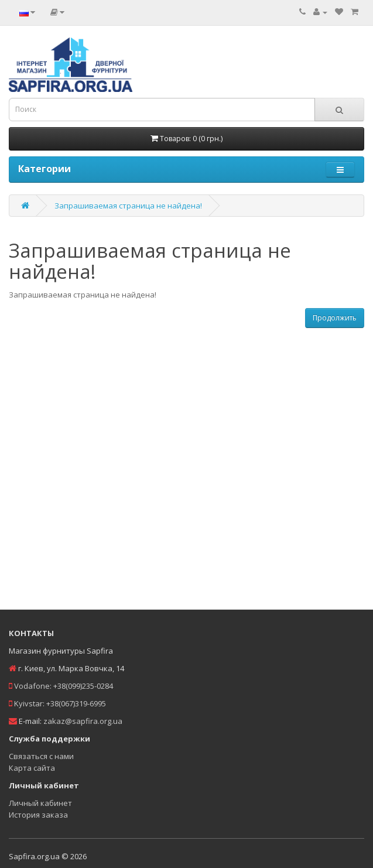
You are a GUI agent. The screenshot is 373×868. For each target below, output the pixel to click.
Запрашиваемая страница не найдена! (128, 206)
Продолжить (335, 318)
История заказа (38, 815)
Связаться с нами (41, 756)
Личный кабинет (40, 803)
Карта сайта (32, 768)
